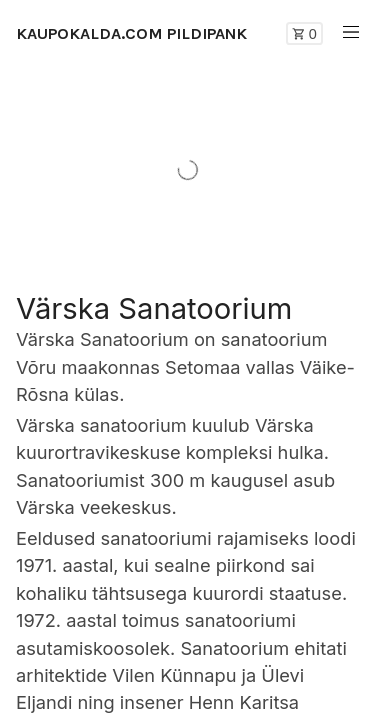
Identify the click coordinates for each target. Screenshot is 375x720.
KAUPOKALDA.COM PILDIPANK (131, 33)
